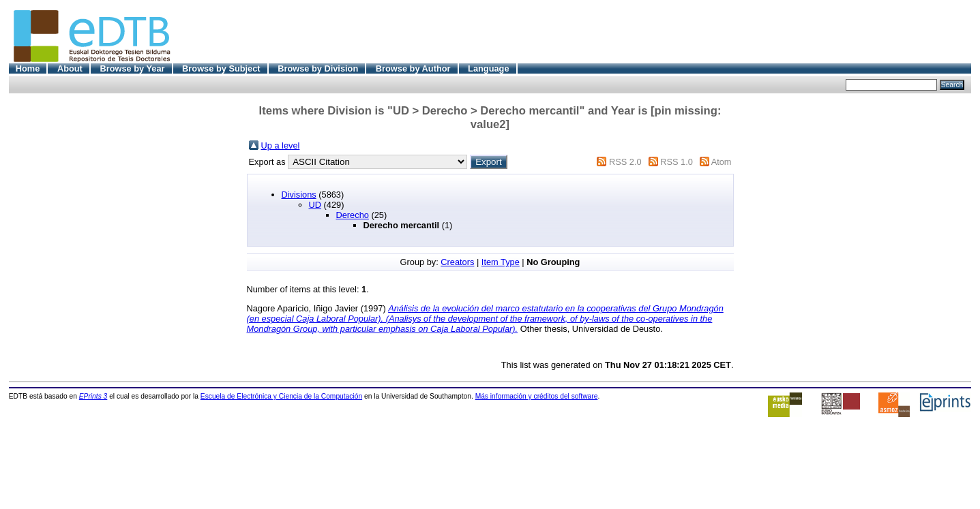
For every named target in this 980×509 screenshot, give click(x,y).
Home (28, 68)
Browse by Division (318, 68)
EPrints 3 (93, 396)
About (70, 68)
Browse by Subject (221, 68)
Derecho (353, 215)
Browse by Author (413, 68)
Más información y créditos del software (537, 396)
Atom (722, 162)
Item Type (501, 262)
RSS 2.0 (625, 162)
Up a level (281, 145)
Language (488, 68)
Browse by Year (132, 68)
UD (315, 205)
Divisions (299, 195)
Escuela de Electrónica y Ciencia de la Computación (281, 396)
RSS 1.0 (677, 162)
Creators (457, 262)
